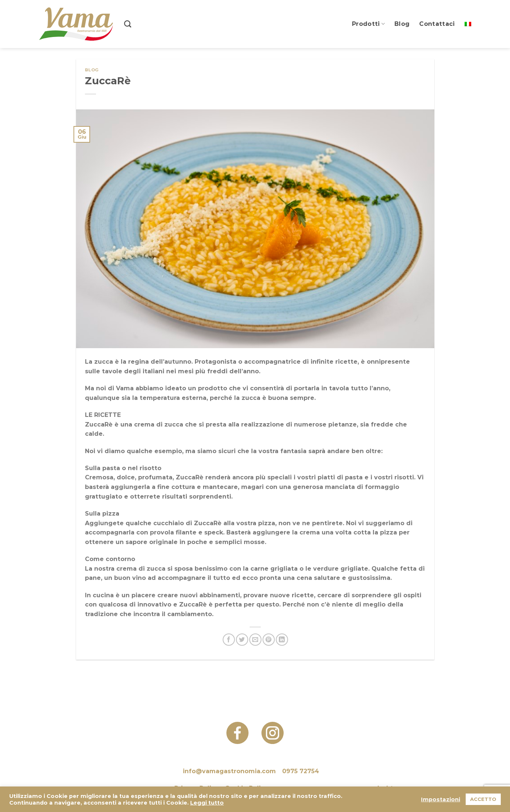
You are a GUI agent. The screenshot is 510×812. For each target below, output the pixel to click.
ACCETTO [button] (483, 799)
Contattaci (437, 24)
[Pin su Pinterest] (269, 640)
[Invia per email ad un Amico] (255, 640)
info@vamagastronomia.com (229, 771)
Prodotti (368, 24)
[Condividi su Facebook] (229, 640)
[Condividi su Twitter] (242, 640)
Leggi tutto (207, 803)
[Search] (128, 24)
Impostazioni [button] (441, 799)
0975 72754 (301, 771)
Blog (402, 24)
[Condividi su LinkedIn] (282, 640)
